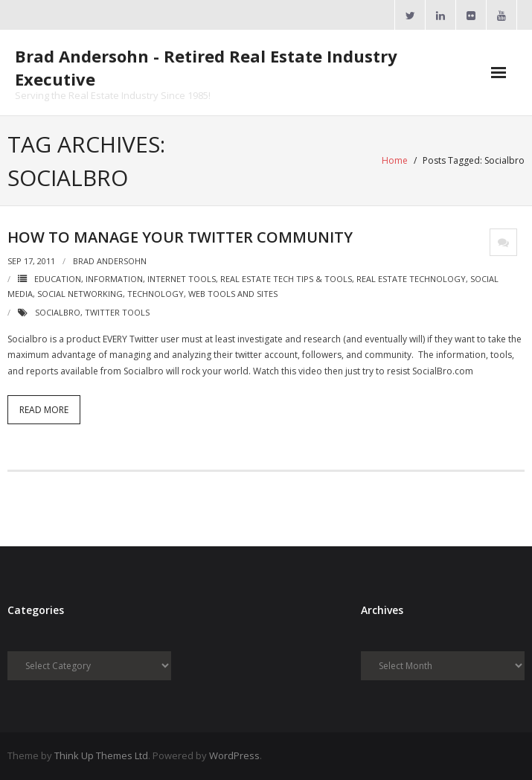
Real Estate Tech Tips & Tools (286, 279)
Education (58, 279)
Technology (156, 294)
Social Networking (80, 294)
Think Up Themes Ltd (101, 755)
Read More (44, 410)
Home (395, 160)
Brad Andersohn (110, 261)
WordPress (234, 755)
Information (114, 279)
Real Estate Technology (411, 279)
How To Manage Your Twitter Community (180, 237)
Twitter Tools (117, 312)
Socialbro (58, 312)
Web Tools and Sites (233, 294)
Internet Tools (182, 279)
